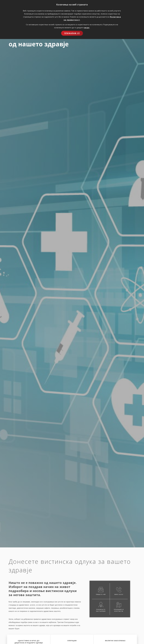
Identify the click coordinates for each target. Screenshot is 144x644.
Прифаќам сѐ (72, 33)
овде (87, 28)
